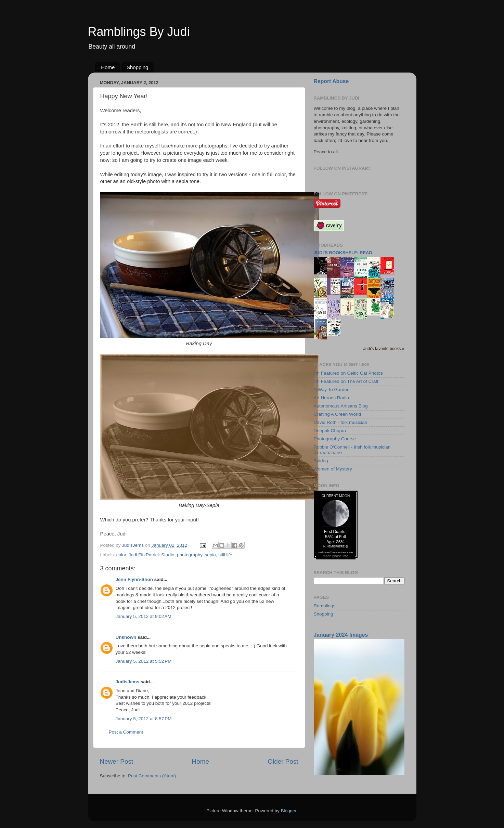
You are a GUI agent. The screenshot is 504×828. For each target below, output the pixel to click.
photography (190, 555)
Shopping (137, 67)
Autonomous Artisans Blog (341, 406)
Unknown (126, 637)
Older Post (283, 761)
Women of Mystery (333, 469)
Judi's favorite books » (384, 349)
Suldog (321, 461)
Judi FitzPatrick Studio (152, 555)
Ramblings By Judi (139, 32)
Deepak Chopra (330, 431)
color (121, 555)
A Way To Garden (332, 390)
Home (108, 67)
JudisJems (128, 682)
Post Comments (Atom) (152, 776)
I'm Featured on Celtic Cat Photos (348, 373)
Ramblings (325, 606)
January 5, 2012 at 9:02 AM (144, 616)
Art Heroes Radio (332, 398)
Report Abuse (331, 81)
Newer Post (117, 761)
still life (225, 555)
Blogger (289, 811)
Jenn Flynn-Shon (134, 579)
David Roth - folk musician (341, 422)
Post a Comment (126, 732)
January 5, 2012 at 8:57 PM (144, 719)
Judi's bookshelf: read (343, 253)
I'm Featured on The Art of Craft (346, 381)
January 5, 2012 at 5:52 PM (144, 661)
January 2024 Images (341, 635)
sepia (210, 555)
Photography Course (335, 439)
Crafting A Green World (338, 414)
